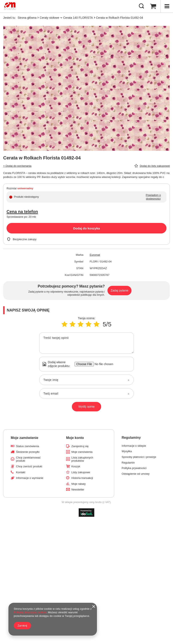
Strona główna (27, 18)
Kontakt (21, 472)
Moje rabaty (79, 484)
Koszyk (76, 466)
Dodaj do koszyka (86, 228)
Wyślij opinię (87, 407)
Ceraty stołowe (49, 18)
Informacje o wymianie (30, 478)
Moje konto (75, 438)
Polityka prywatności (134, 468)
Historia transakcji (82, 478)
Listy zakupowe (81, 472)
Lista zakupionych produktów (82, 459)
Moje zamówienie (25, 438)
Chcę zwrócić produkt (29, 466)
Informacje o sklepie (134, 446)
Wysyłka (127, 451)
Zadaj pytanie (119, 290)
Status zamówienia (27, 446)
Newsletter (78, 490)
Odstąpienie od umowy (135, 474)
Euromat (95, 255)
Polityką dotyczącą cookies (30, 612)
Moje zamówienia (82, 452)
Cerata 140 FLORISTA (78, 18)
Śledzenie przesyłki (28, 452)
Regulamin (128, 463)
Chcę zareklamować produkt (28, 459)
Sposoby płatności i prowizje (139, 457)
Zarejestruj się (80, 446)
